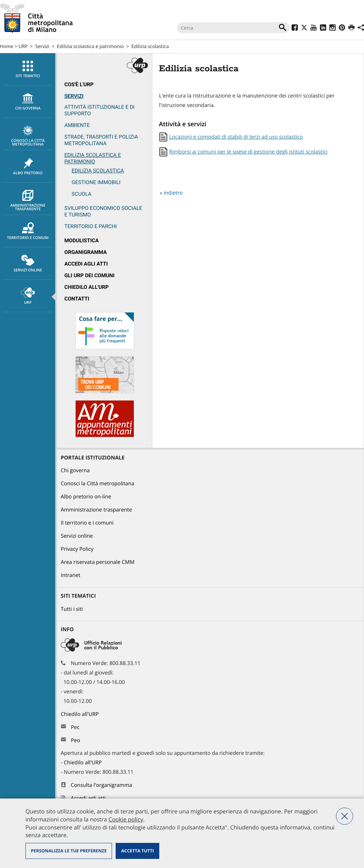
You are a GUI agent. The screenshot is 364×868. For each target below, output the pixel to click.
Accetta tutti (137, 851)
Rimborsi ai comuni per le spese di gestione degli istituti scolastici (248, 152)
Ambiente (77, 125)
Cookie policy (126, 819)
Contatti (77, 299)
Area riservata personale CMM (98, 562)
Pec (75, 727)
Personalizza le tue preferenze (69, 851)
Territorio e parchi (91, 226)
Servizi (42, 46)
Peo (75, 740)
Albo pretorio (28, 167)
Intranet (71, 575)
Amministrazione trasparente (28, 201)
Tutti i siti (72, 609)
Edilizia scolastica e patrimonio (91, 46)
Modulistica (81, 241)
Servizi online (28, 264)
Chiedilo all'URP (87, 287)
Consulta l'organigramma (102, 785)
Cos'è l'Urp (79, 85)
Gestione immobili (96, 182)
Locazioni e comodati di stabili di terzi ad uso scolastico (236, 137)
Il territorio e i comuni (87, 523)
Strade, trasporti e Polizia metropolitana (101, 140)
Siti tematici (28, 69)
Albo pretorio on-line (86, 497)
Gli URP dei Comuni (89, 276)
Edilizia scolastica (150, 46)
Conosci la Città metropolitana (28, 136)
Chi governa (75, 471)
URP (23, 46)
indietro (173, 193)
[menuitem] (28, 69)
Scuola (81, 194)
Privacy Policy (77, 549)
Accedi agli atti (86, 264)
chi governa (28, 102)
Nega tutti (345, 816)
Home (7, 46)
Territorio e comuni (28, 231)
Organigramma (86, 252)
